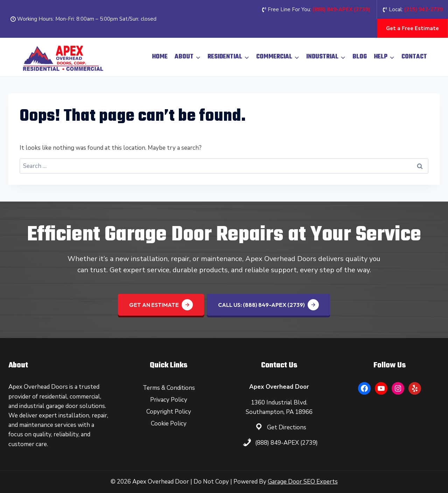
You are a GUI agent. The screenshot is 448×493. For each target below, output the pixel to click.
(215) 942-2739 (423, 9)
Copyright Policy (169, 412)
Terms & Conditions (169, 388)
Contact (414, 57)
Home (160, 57)
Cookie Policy (169, 424)
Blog (360, 57)
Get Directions (287, 427)
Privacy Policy (169, 400)
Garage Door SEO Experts (303, 482)
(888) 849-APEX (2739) (286, 443)
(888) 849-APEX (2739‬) (341, 9)
